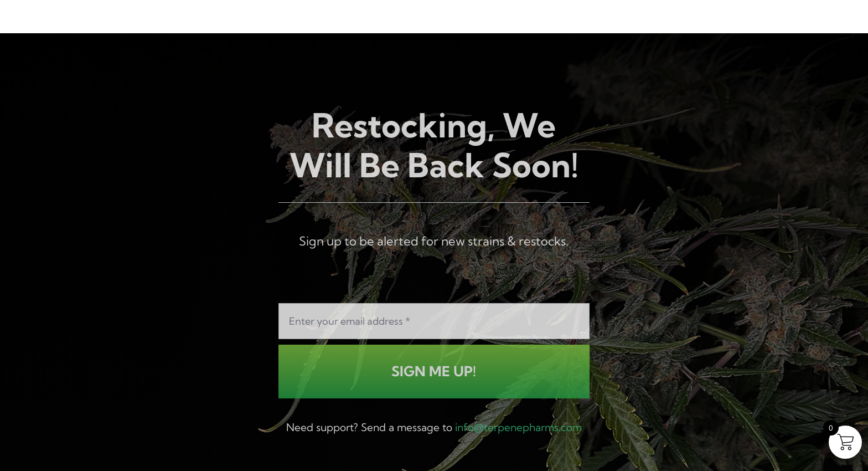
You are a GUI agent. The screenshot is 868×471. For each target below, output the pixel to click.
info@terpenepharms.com (518, 428)
